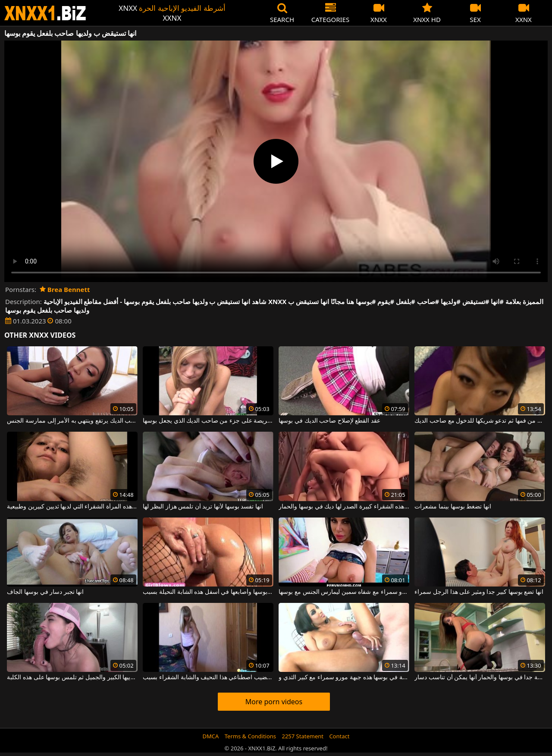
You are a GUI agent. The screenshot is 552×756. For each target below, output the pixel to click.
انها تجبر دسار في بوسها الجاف (45, 592)
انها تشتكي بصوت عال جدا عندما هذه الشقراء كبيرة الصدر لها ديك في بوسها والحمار (344, 507)
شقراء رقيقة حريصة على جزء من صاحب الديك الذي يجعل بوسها (208, 421)
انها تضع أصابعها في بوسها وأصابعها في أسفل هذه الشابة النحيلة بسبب (208, 592)
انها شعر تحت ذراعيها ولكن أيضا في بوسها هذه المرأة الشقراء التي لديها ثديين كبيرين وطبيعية (72, 507)
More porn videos (274, 702)
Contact (339, 736)
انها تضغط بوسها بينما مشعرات (453, 507)
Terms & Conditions (250, 736)
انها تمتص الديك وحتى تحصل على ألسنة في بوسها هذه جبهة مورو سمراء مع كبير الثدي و (344, 678)
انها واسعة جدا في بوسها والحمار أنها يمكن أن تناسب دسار (480, 678)
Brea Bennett (65, 289)
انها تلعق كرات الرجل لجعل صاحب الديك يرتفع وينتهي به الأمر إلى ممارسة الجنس (72, 421)
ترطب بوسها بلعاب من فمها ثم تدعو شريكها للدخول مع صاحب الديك (480, 421)
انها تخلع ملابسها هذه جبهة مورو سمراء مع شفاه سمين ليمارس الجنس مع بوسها (344, 592)
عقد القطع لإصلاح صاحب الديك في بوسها (329, 421)
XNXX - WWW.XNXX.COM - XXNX (45, 13)
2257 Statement (303, 736)
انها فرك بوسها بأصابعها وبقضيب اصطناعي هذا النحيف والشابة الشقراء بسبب (208, 678)
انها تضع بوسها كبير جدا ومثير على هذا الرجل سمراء (479, 592)
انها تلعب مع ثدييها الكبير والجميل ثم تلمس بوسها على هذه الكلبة (72, 678)
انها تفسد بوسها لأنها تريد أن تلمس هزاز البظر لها (203, 507)
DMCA (211, 736)
